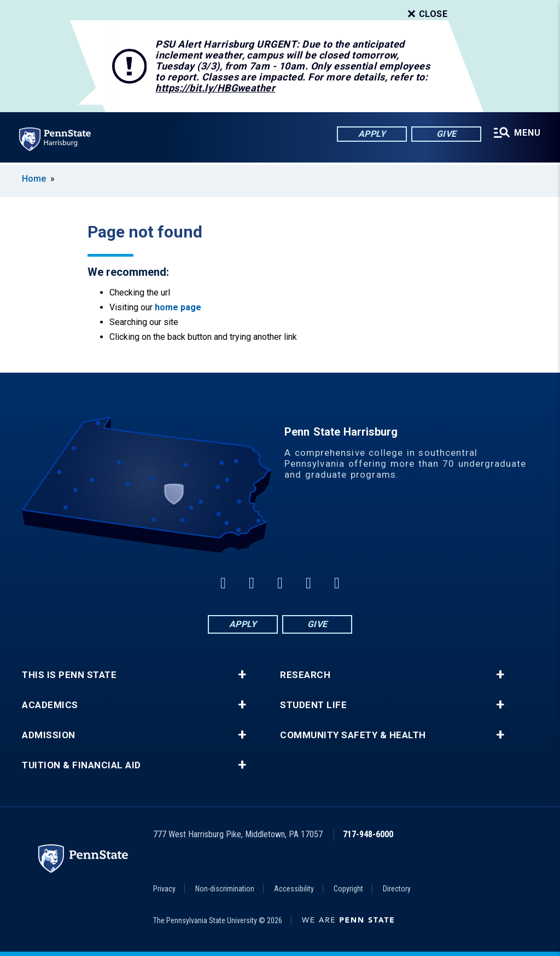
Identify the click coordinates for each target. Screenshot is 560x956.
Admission (49, 735)
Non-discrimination (225, 889)
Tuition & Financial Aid (81, 765)
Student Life (313, 705)
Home (34, 179)
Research (305, 675)
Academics (50, 705)
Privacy (164, 889)
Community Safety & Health (353, 735)
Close (427, 14)
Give (446, 134)
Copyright (348, 889)
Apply (372, 134)
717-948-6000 (368, 834)
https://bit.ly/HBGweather (215, 88)
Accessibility (294, 889)
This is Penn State (69, 675)
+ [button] (242, 675)
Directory (397, 889)
